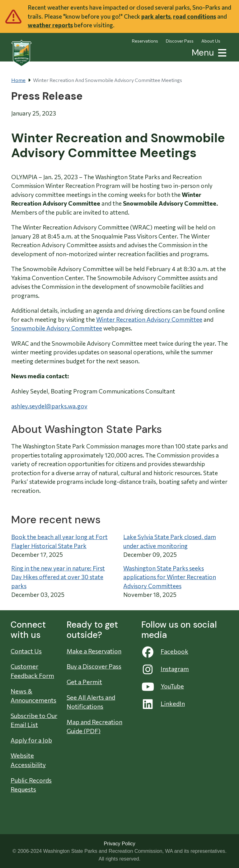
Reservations (145, 41)
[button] (221, 52)
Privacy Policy (119, 843)
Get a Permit (84, 682)
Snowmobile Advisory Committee (57, 328)
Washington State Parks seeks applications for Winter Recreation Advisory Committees (170, 577)
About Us (211, 41)
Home (18, 80)
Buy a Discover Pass (94, 666)
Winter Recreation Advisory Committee (149, 319)
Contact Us (26, 651)
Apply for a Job (31, 740)
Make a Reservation (94, 651)
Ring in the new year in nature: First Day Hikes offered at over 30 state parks (58, 577)
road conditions (194, 16)
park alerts (156, 16)
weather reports (50, 25)
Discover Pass (180, 41)
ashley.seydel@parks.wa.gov (49, 406)
